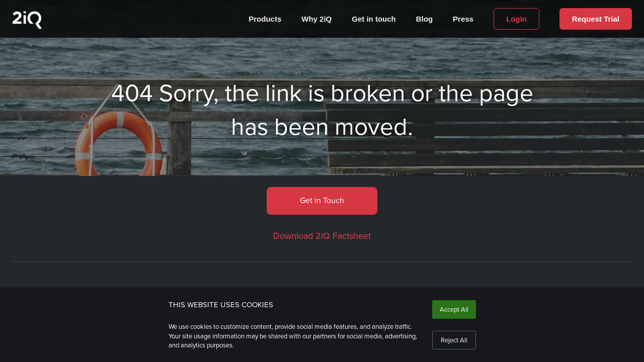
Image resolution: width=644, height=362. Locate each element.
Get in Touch (322, 200)
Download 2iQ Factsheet (322, 236)
